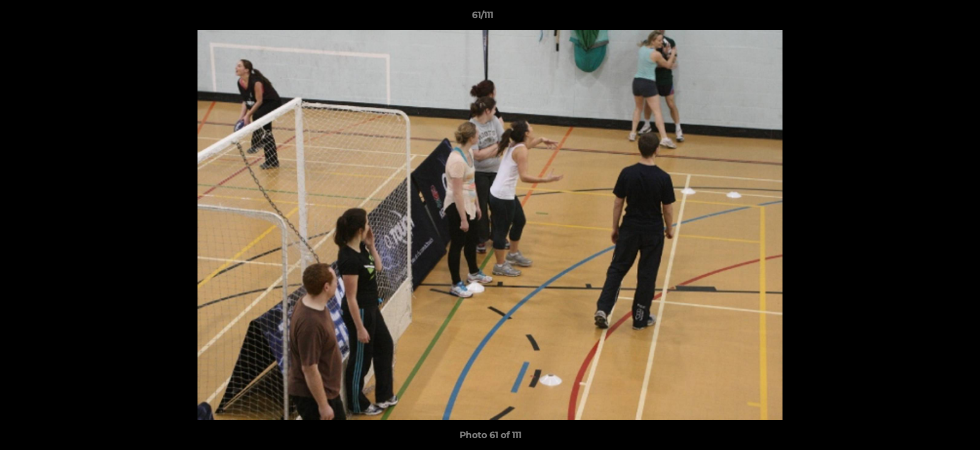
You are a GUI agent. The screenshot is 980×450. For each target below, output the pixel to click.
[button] (927, 18)
